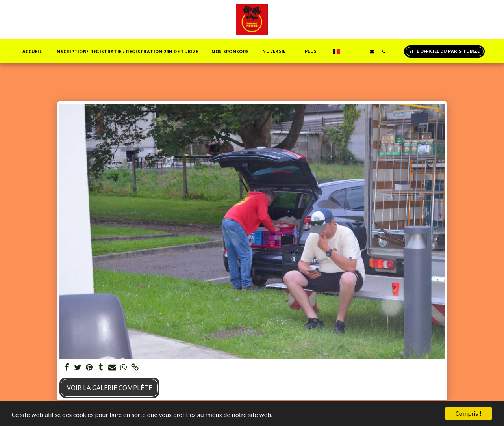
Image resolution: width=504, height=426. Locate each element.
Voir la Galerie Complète (109, 388)
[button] (277, 51)
